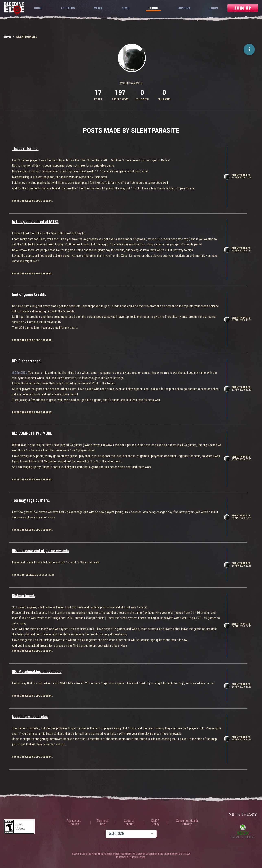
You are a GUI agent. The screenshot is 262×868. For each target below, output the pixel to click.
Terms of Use (102, 822)
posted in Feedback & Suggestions (33, 575)
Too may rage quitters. (31, 500)
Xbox (243, 831)
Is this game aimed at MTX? (35, 222)
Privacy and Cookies (74, 822)
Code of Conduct (129, 822)
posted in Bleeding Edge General (32, 201)
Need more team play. (30, 717)
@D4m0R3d (20, 373)
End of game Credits (29, 294)
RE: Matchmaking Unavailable (37, 672)
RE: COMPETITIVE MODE (32, 433)
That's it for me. (25, 149)
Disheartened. (24, 596)
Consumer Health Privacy (187, 822)
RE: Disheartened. (27, 361)
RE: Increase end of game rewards (41, 551)
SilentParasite (241, 175)
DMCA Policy (155, 822)
